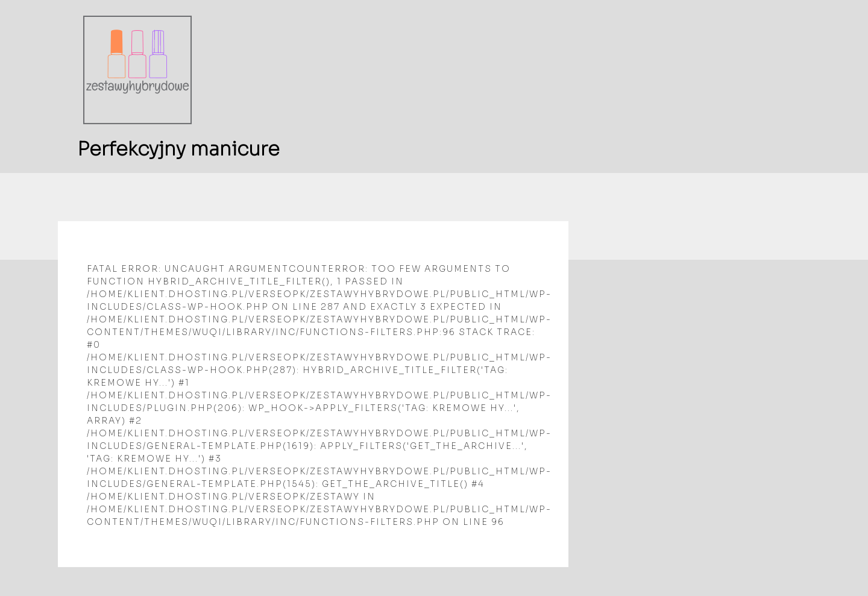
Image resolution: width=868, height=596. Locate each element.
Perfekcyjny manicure (178, 149)
